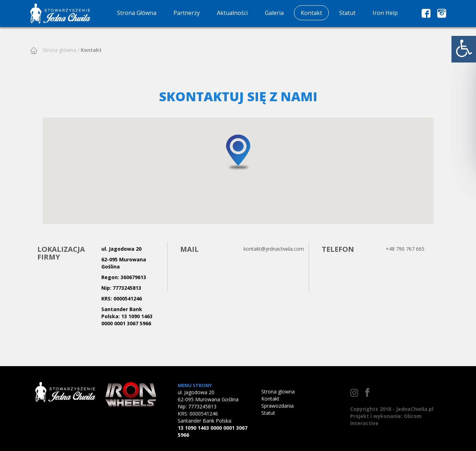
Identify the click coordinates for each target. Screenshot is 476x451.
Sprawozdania (277, 406)
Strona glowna (278, 392)
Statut (347, 13)
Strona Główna (137, 13)
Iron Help (385, 13)
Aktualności (232, 13)
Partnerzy (187, 13)
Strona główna (58, 50)
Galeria (274, 13)
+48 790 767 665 (405, 249)
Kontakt (311, 13)
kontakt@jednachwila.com (274, 249)
